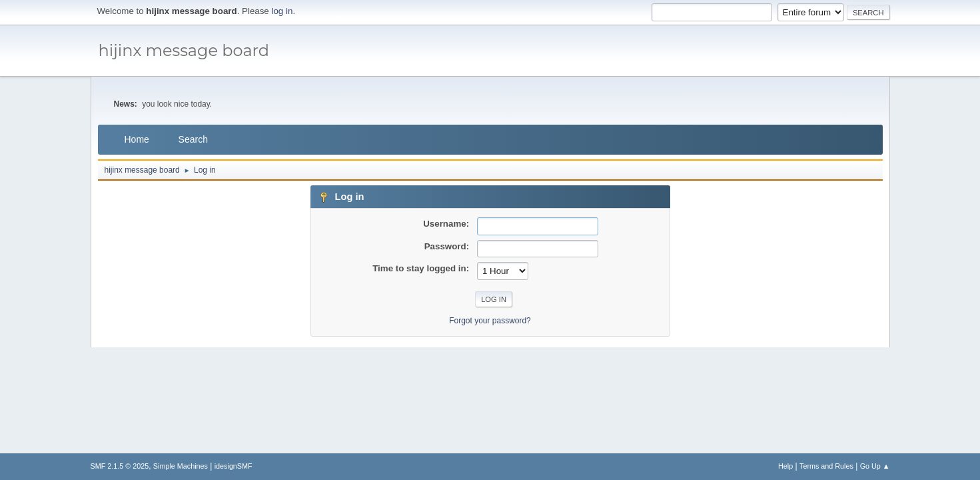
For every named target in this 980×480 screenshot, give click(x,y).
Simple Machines (181, 466)
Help (785, 466)
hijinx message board (184, 50)
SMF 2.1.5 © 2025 (120, 466)
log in (282, 11)
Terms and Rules (826, 466)
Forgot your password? (490, 321)
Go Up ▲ (875, 466)
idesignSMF (234, 466)
